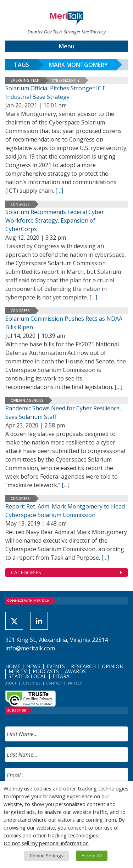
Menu (67, 46)
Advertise (31, 683)
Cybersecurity (66, 80)
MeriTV (18, 671)
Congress (20, 204)
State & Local (27, 676)
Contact (54, 683)
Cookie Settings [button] (46, 856)
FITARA (61, 676)
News (33, 666)
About (11, 683)
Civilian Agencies (27, 400)
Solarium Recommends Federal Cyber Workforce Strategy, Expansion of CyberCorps (55, 220)
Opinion (113, 666)
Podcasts (46, 671)
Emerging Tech (25, 80)
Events (56, 666)
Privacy (75, 683)
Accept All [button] (92, 856)
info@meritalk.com (30, 648)
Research (83, 666)
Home (13, 666)
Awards (75, 671)
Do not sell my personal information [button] (46, 843)
